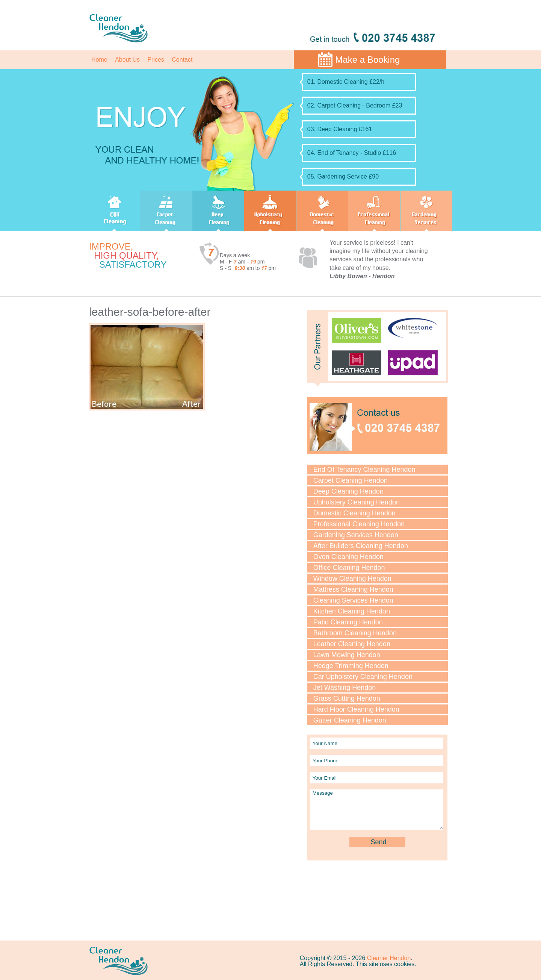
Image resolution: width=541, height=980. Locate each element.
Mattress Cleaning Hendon (353, 589)
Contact (182, 60)
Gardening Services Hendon (356, 535)
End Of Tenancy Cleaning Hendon (364, 470)
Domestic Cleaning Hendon (354, 513)
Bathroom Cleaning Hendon (355, 633)
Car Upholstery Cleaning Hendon (363, 677)
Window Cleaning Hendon (352, 579)
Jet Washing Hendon (345, 688)
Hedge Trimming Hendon (351, 666)
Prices (156, 60)
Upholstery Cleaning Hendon (357, 502)
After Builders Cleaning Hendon (361, 546)
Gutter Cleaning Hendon (350, 720)
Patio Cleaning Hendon (348, 622)
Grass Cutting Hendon (347, 698)
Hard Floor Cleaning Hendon (356, 709)
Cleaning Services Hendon (353, 600)
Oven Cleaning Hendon (348, 557)
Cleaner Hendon (389, 958)
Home (99, 60)
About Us (127, 60)
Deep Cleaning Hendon (348, 491)
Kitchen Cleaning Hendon (352, 611)
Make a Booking (367, 60)
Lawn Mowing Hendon (347, 655)
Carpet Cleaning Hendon (351, 480)
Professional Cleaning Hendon (359, 524)
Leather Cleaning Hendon (352, 644)
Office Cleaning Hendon (349, 568)
